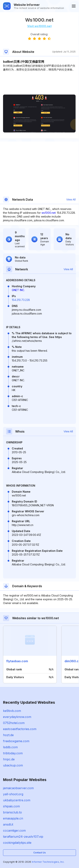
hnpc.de (9, 759)
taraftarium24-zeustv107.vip (23, 837)
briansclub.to (12, 812)
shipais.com (11, 806)
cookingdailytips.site (17, 843)
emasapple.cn (13, 818)
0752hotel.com (14, 723)
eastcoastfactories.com (20, 729)
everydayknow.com (17, 717)
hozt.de (8, 735)
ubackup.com (13, 765)
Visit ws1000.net (39, 26)
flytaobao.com (17, 661)
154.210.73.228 (21, 300)
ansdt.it (8, 824)
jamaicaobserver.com (18, 788)
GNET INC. (18, 290)
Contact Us (39, 853)
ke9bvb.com (12, 711)
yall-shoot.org (13, 794)
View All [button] (71, 200)
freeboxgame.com (16, 741)
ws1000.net (49, 213)
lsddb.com (10, 747)
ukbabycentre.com (17, 800)
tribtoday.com (13, 753)
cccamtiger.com (14, 830)
